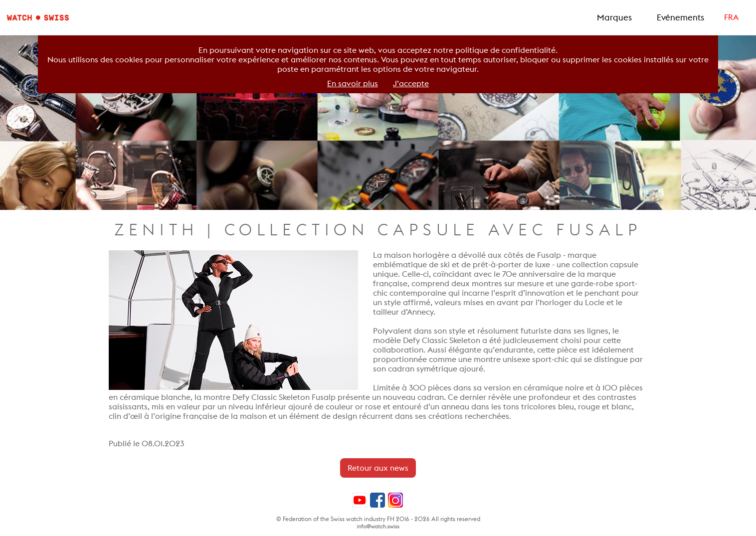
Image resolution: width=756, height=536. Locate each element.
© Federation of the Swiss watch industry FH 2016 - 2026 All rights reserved (378, 519)
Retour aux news (378, 468)
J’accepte (411, 84)
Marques (614, 17)
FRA (731, 17)
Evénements (680, 17)
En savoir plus (353, 84)
